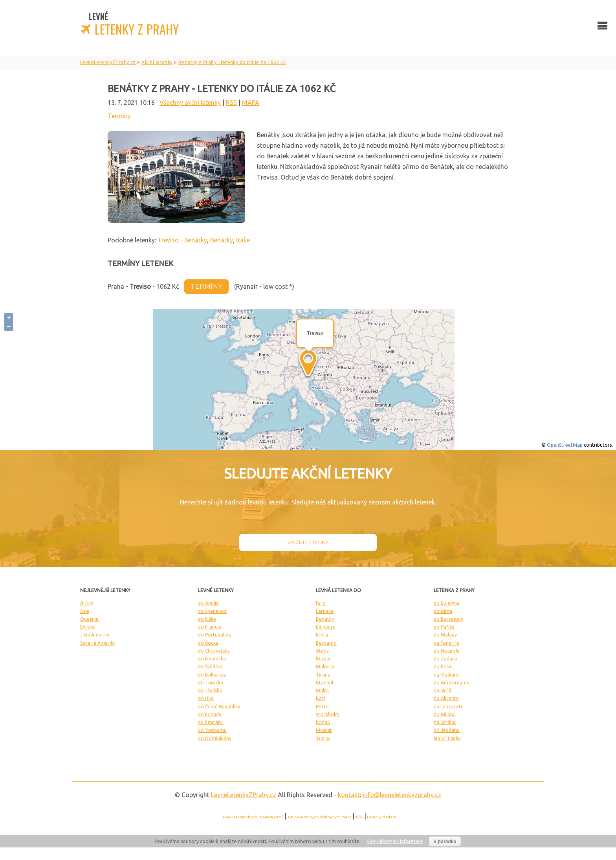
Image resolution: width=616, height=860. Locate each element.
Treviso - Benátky (182, 240)
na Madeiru (446, 675)
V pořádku (445, 842)
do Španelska (212, 611)
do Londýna (447, 603)
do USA (206, 698)
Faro (321, 603)
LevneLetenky (244, 795)
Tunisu (323, 738)
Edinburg (326, 627)
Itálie (243, 240)
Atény (322, 651)
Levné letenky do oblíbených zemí (252, 817)
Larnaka (325, 611)
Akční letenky (308, 542)
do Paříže (444, 627)
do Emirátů (210, 722)
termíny (206, 287)
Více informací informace (395, 841)
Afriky (87, 603)
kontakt (349, 795)
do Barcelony (448, 619)
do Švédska (210, 667)
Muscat (324, 730)
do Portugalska (215, 635)
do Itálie (207, 619)
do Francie (210, 627)
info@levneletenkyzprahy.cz (402, 795)
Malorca (325, 667)
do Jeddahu (447, 730)
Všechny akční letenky (190, 103)
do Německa (212, 659)
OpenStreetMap (565, 445)
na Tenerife (446, 643)
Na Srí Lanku (447, 738)
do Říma (443, 611)
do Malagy (445, 635)
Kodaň (323, 722)
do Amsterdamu (452, 683)
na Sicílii (442, 690)
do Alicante (446, 698)
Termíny (119, 116)
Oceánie (89, 619)
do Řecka (208, 643)
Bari (320, 698)
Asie (85, 611)
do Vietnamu (212, 730)
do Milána (445, 714)
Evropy (88, 627)
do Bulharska (212, 675)
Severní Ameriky (98, 643)
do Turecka (211, 683)
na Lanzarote (449, 707)
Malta (322, 690)
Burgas (324, 659)
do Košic (443, 667)
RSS (231, 103)
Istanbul (324, 683)
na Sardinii (445, 722)
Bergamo (326, 643)
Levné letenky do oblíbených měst (319, 817)
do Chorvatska (214, 651)
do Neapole (447, 651)
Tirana (323, 675)
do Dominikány (215, 738)
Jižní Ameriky (95, 635)
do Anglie (208, 603)
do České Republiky (219, 707)
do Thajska (210, 690)
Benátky (222, 240)
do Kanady (210, 714)
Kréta (322, 635)
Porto (322, 707)
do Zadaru (445, 659)
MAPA (251, 103)
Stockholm (328, 714)
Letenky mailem (381, 817)
